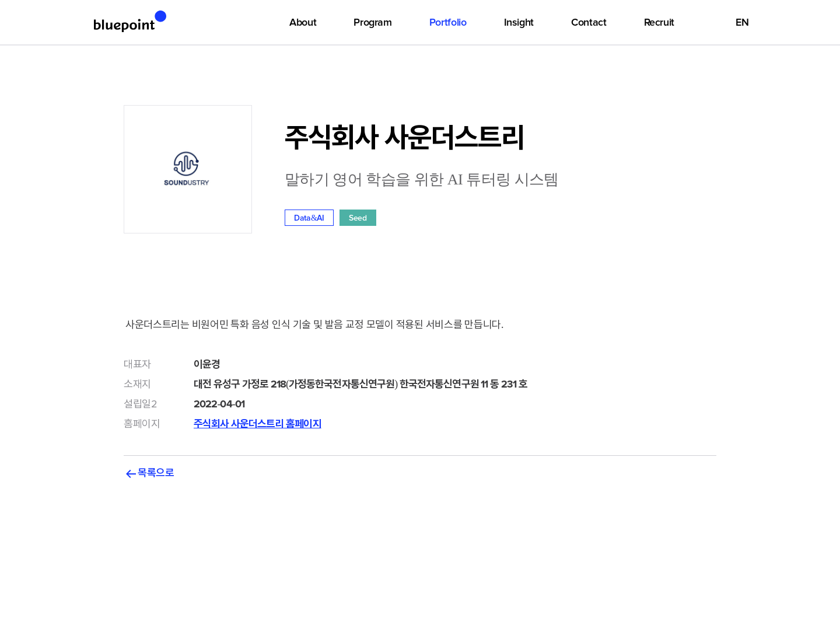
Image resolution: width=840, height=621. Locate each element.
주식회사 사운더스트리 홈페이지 (258, 424)
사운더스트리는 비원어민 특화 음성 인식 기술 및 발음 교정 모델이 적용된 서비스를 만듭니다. (420, 334)
